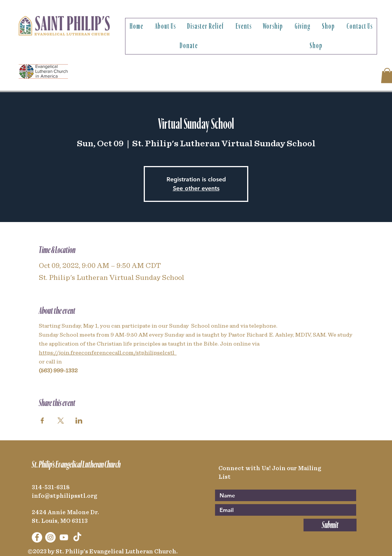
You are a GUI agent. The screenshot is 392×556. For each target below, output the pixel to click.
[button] (166, 26)
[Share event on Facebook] (42, 421)
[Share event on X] (61, 421)
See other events (196, 188)
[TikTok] (77, 537)
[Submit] (330, 525)
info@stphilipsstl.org (64, 496)
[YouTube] (64, 537)
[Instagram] (50, 537)
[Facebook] (37, 537)
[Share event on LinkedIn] (79, 421)
